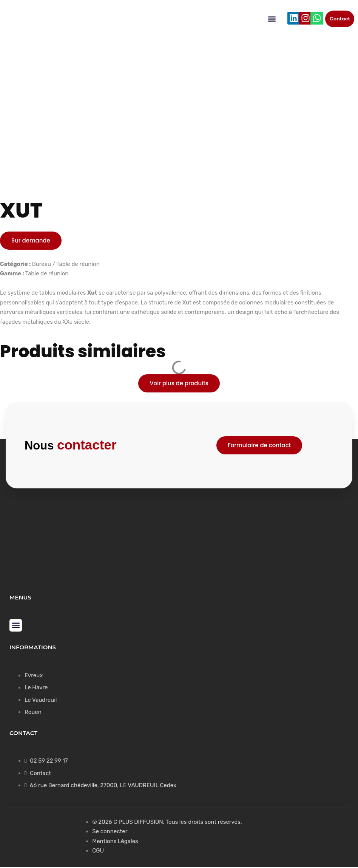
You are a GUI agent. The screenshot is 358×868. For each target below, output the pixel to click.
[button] (272, 19)
